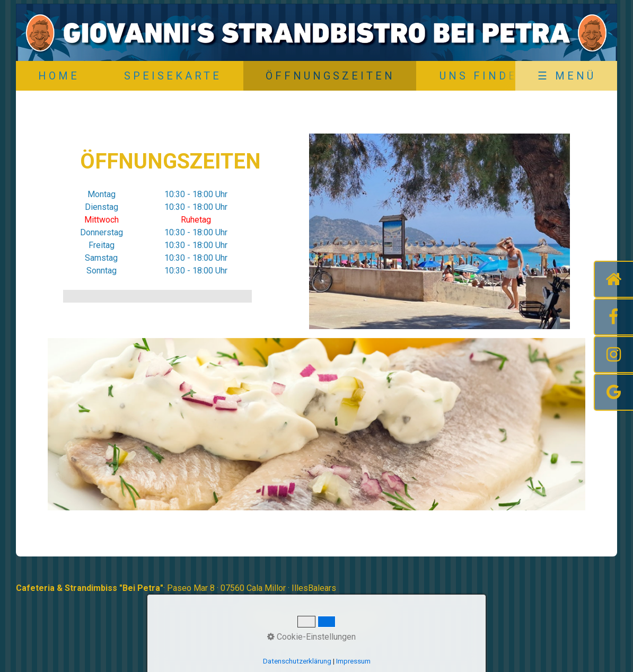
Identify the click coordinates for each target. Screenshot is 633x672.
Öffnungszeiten (330, 76)
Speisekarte (173, 76)
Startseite (265, 613)
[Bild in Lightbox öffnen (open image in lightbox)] (439, 231)
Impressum (365, 613)
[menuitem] (59, 76)
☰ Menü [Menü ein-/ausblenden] (567, 76)
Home (59, 76)
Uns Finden (484, 76)
